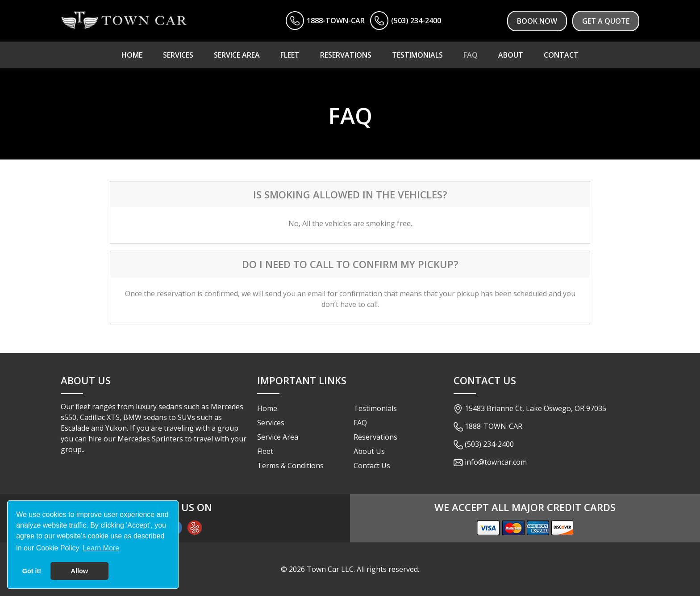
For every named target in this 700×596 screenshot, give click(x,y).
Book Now (537, 21)
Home (267, 408)
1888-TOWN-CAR (336, 21)
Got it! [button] (32, 571)
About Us (369, 451)
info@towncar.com (496, 462)
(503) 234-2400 (416, 21)
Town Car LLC (330, 569)
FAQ (360, 423)
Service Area (278, 437)
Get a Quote (606, 21)
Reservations (375, 437)
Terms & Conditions (290, 466)
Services (271, 423)
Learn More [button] (101, 548)
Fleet (265, 451)
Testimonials (375, 408)
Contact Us (372, 466)
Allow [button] (79, 571)
